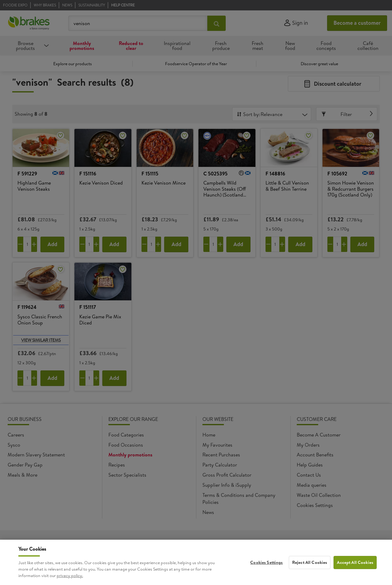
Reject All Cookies (310, 568)
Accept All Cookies (355, 568)
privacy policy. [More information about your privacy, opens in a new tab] (70, 581)
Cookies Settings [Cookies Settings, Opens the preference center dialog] (266, 568)
